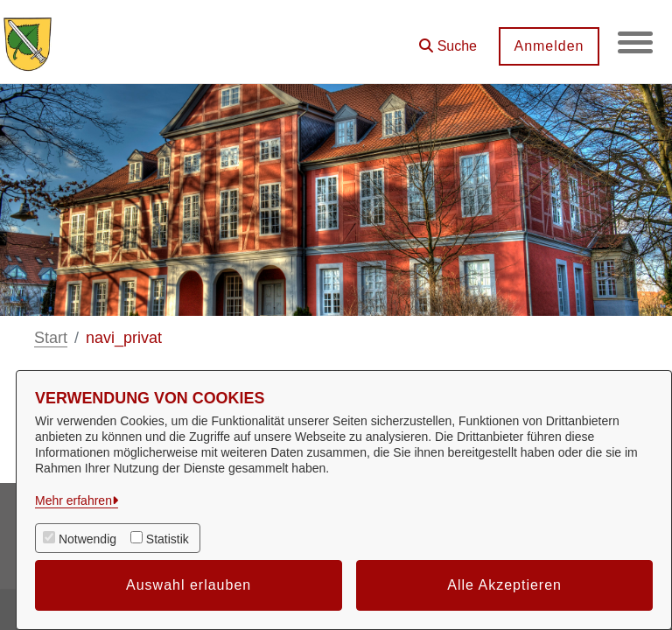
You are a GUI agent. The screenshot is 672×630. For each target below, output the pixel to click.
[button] (448, 40)
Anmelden (549, 46)
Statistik (168, 539)
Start (51, 338)
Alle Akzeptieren (504, 585)
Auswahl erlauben (189, 585)
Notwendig (87, 539)
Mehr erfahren (73, 500)
